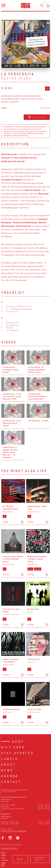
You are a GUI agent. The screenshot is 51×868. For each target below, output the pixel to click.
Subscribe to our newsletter (14, 831)
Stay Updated (17, 753)
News (7, 770)
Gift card (13, 747)
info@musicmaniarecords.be (14, 790)
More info (3, 864)
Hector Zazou (16, 78)
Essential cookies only (40, 859)
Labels (10, 759)
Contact (11, 782)
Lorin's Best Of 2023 (10, 99)
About (8, 764)
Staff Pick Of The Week (11, 96)
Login (48, 2)
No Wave (5, 102)
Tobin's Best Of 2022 (31, 96)
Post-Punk (14, 102)
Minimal (40, 99)
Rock (33, 99)
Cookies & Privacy (9, 848)
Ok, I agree (20, 859)
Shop (18, 741)
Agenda (10, 776)
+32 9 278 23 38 (8, 792)
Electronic (25, 99)
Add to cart (37, 117)
